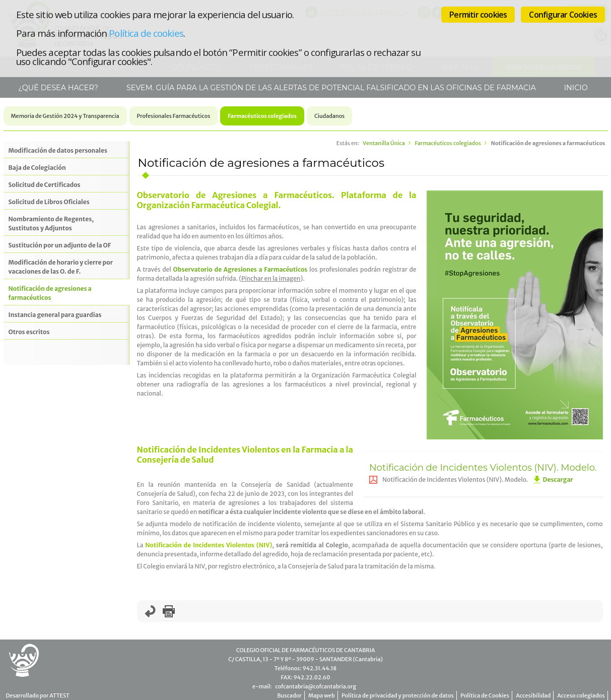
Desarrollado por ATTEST (38, 695)
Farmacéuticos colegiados (262, 116)
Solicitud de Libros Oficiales (49, 202)
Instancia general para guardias (55, 315)
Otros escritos (29, 332)
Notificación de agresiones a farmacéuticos (50, 293)
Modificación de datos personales (58, 150)
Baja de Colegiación (37, 168)
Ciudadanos (329, 116)
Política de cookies (146, 33)
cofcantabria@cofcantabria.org (315, 686)
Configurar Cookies (563, 15)
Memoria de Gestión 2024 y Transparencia (65, 116)
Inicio (575, 88)
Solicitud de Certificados (45, 185)
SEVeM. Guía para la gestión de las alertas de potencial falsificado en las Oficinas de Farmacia (330, 88)
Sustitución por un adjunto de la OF (60, 245)
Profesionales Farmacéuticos (174, 116)
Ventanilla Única (384, 143)
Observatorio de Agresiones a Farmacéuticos (240, 269)
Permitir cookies (478, 15)
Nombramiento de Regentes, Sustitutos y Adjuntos (51, 224)
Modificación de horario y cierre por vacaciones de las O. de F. (61, 267)
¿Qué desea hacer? (57, 88)
